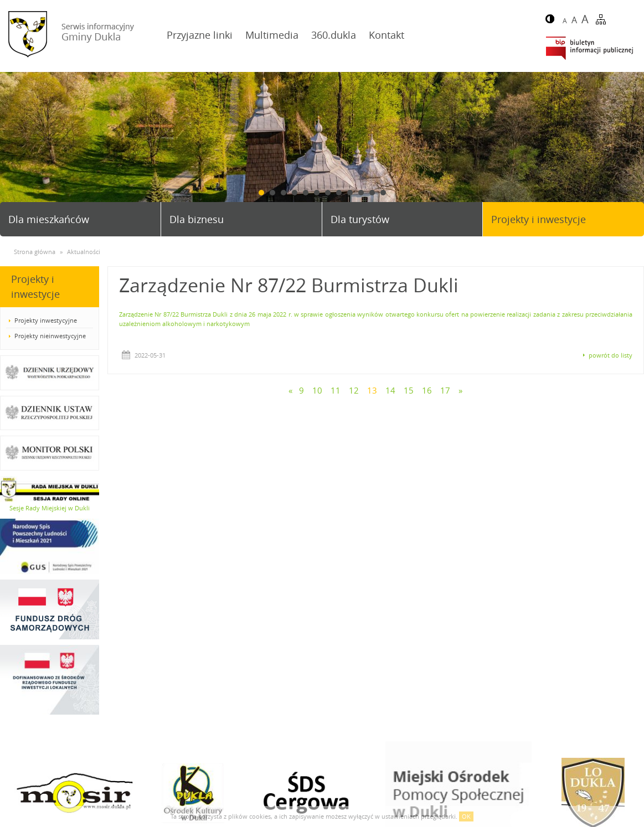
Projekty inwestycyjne (46, 320)
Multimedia (272, 35)
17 (445, 390)
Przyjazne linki (200, 35)
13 (372, 390)
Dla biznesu (197, 219)
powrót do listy (610, 355)
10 (361, 193)
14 (390, 390)
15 (409, 390)
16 (427, 390)
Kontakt (387, 35)
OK (466, 816)
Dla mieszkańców (49, 219)
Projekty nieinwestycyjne (50, 336)
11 (372, 193)
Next (631, 149)
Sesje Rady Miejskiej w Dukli (50, 508)
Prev (13, 149)
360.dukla (334, 35)
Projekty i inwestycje (539, 219)
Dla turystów (360, 219)
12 (383, 193)
